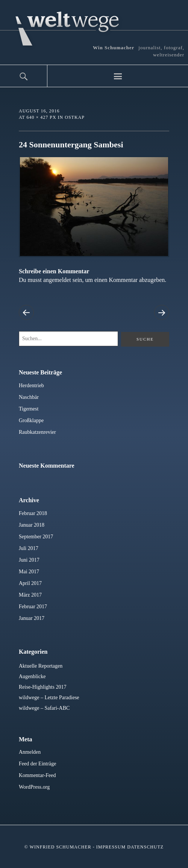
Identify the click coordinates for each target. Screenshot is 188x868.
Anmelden (30, 752)
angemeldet (57, 280)
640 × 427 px (41, 117)
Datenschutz (145, 847)
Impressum (111, 847)
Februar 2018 (33, 513)
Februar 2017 (33, 607)
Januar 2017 (32, 618)
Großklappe (31, 420)
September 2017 (36, 537)
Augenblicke (32, 676)
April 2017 (30, 583)
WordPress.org (34, 787)
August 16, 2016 (39, 111)
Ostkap (75, 117)
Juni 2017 (29, 560)
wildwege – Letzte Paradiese (49, 698)
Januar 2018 (32, 525)
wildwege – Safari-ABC (44, 708)
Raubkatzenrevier (37, 432)
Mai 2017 (29, 572)
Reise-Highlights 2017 (42, 687)
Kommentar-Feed (37, 775)
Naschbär (29, 397)
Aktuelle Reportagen (41, 666)
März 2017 (30, 595)
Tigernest (29, 409)
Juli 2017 (29, 548)
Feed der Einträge (38, 764)
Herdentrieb (31, 386)
